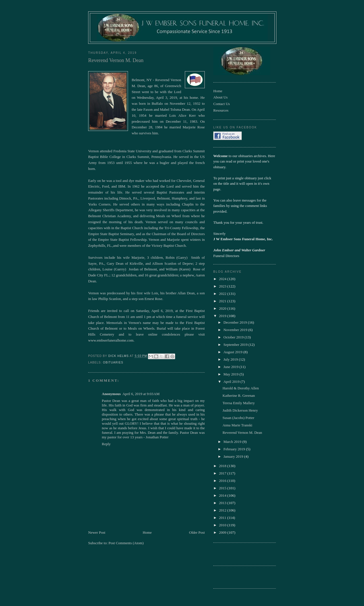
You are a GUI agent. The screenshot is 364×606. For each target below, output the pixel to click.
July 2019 (231, 359)
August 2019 (233, 352)
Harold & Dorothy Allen (240, 388)
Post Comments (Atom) (126, 543)
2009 (223, 532)
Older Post (197, 532)
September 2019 (236, 345)
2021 (223, 301)
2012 (223, 510)
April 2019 (232, 382)
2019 (223, 316)
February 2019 (235, 449)
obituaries (113, 362)
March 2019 (233, 442)
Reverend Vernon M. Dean (242, 433)
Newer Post (97, 532)
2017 (223, 473)
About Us (220, 97)
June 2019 (231, 367)
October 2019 (234, 337)
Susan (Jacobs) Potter (238, 418)
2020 (223, 308)
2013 (223, 503)
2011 (223, 518)
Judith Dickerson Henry (240, 410)
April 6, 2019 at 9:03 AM (141, 394)
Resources (221, 110)
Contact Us (222, 104)
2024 (223, 279)
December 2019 (236, 322)
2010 (223, 525)
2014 (223, 495)
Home (147, 532)
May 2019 (231, 374)
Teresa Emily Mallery (238, 403)
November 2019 (236, 330)
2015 (223, 488)
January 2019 (234, 456)
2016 (223, 481)
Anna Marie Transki (237, 425)
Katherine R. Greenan (239, 396)
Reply (106, 444)
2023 (223, 286)
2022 (223, 294)
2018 (223, 466)
